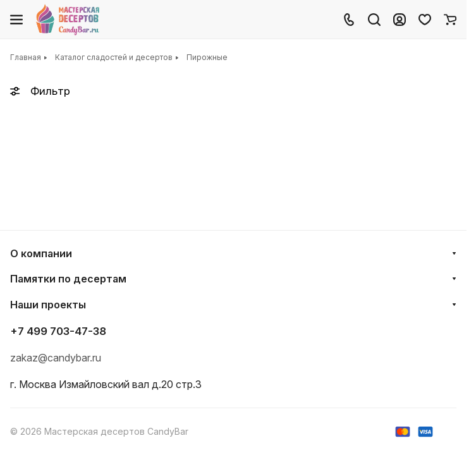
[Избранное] (425, 20)
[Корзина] (450, 20)
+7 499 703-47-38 (58, 331)
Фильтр (40, 91)
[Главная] (69, 20)
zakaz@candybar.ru (56, 358)
